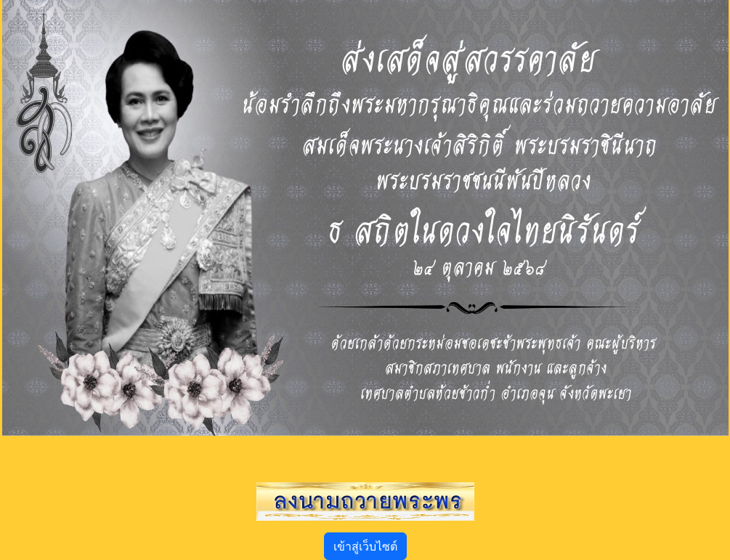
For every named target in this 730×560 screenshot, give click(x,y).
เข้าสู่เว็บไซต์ (365, 546)
